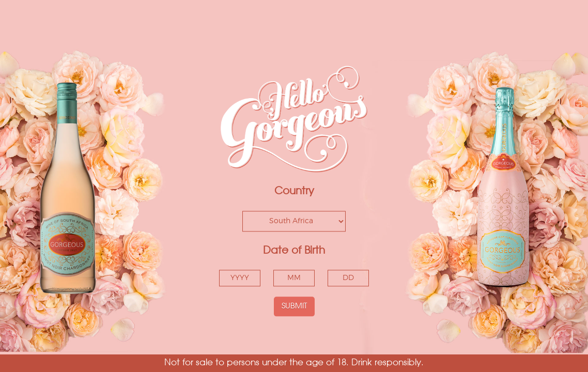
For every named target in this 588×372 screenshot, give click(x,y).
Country (294, 192)
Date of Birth (294, 251)
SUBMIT (294, 306)
